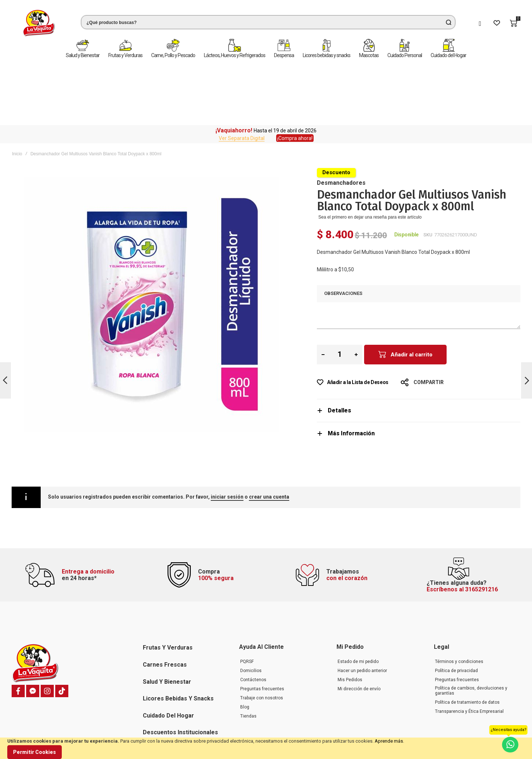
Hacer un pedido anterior (362, 614)
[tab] (419, 346)
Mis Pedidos (350, 623)
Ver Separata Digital (242, 74)
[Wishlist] (497, 23)
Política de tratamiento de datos (467, 645)
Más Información (351, 369)
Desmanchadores (341, 118)
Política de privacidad (456, 614)
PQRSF (247, 604)
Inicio (17, 89)
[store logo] (39, 23)
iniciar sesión (227, 432)
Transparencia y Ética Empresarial (469, 654)
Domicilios (251, 614)
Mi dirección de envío (359, 632)
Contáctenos (253, 623)
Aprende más (389, 741)
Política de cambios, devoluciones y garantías (471, 634)
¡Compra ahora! (295, 74)
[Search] (448, 22)
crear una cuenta (269, 432)
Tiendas (248, 659)
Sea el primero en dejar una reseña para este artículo (370, 153)
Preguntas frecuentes (262, 632)
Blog (245, 650)
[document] (266, 748)
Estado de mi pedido (358, 604)
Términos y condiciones (459, 604)
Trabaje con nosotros (262, 641)
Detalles (339, 346)
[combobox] (268, 22)
